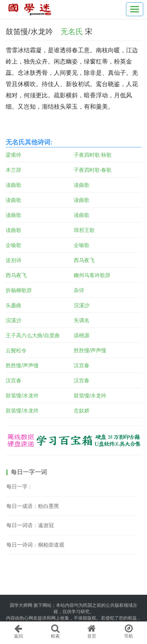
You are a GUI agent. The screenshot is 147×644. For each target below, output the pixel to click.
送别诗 (14, 260)
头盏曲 (14, 305)
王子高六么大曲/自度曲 (33, 335)
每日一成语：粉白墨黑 (33, 506)
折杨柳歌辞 (19, 290)
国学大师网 (21, 605)
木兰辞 (14, 170)
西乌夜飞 (84, 260)
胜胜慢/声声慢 (90, 350)
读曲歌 (14, 185)
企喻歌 (14, 245)
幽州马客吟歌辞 (92, 275)
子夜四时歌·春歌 (93, 170)
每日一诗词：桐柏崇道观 (35, 545)
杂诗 (79, 290)
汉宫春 (82, 365)
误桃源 (82, 335)
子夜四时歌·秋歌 (93, 155)
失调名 (82, 320)
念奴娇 (82, 411)
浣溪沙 (82, 305)
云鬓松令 (16, 350)
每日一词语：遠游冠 (30, 525)
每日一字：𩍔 (20, 486)
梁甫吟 (14, 155)
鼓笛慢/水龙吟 (22, 395)
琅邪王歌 (84, 230)
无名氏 (72, 32)
